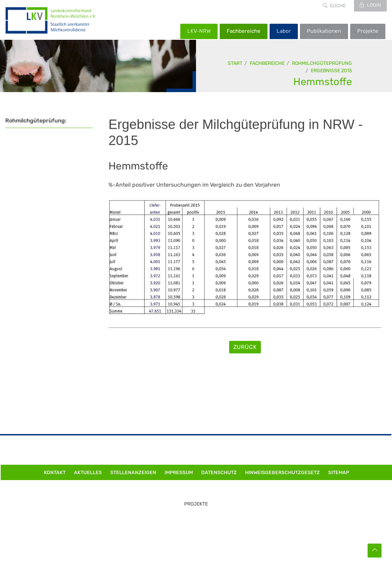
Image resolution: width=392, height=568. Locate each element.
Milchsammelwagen (31, 150)
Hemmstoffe (323, 82)
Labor (284, 31)
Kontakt (15, 376)
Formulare (18, 352)
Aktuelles (88, 473)
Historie (15, 364)
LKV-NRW (199, 31)
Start (235, 63)
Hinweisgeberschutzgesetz (282, 473)
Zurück (245, 347)
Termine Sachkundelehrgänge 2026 (50, 165)
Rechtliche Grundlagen (41, 250)
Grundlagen (20, 227)
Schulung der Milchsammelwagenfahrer (45, 205)
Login (374, 5)
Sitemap (339, 473)
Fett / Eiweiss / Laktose (42, 279)
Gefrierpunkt (28, 334)
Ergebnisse (20, 268)
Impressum (179, 473)
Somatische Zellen (35, 290)
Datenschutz (219, 473)
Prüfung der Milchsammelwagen (37, 185)
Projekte (368, 31)
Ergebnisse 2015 (332, 71)
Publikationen (324, 31)
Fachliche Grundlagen (40, 238)
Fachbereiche (244, 31)
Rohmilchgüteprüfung (322, 63)
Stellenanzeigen (133, 473)
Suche (338, 6)
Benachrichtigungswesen (39, 138)
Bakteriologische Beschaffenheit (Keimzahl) (46, 307)
